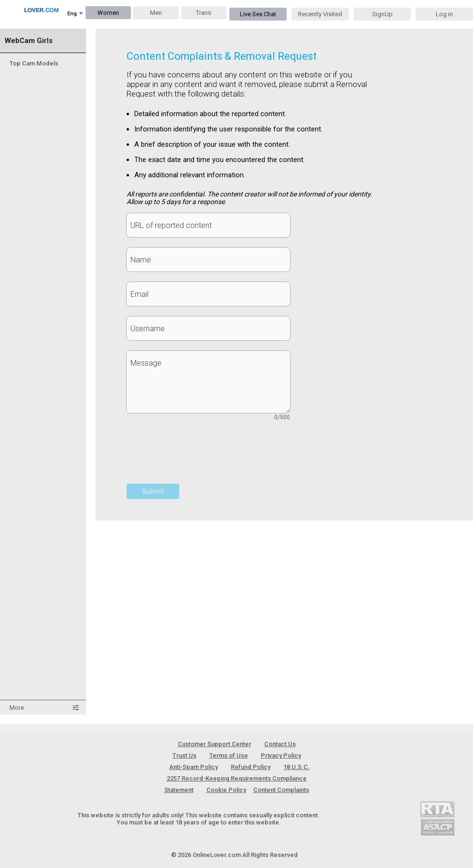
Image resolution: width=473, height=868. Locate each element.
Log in (444, 14)
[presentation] (199, 457)
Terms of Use (229, 755)
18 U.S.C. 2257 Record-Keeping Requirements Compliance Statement (237, 778)
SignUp (382, 14)
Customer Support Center (215, 744)
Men (156, 13)
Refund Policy (251, 767)
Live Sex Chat (258, 14)
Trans (204, 13)
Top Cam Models (34, 63)
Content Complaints (281, 790)
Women (108, 13)
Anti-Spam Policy (193, 767)
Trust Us (184, 755)
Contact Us (280, 744)
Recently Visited (320, 14)
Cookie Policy (226, 790)
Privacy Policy (281, 755)
